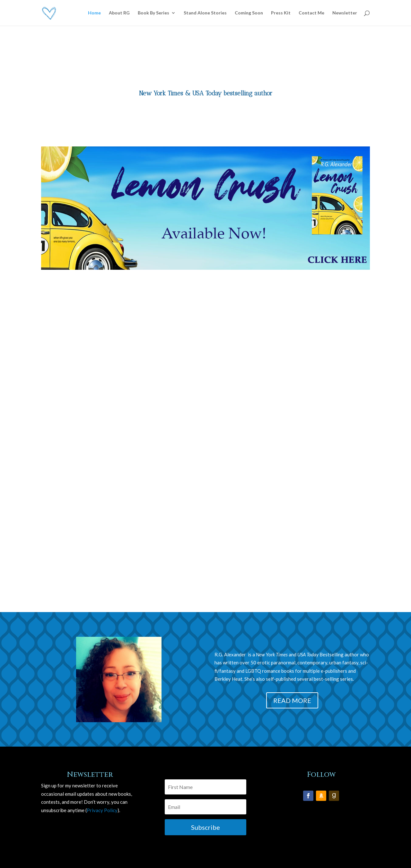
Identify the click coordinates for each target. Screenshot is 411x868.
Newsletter (345, 13)
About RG (119, 13)
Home (94, 13)
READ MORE (292, 700)
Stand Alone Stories (205, 13)
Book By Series (153, 13)
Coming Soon (249, 13)
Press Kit (281, 13)
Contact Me (311, 13)
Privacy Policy (102, 810)
